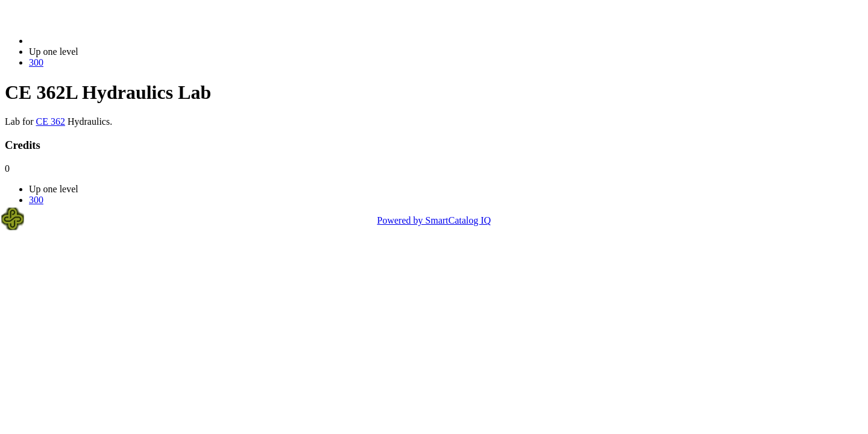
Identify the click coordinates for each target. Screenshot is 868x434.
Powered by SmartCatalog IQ (434, 220)
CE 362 (51, 121)
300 (36, 62)
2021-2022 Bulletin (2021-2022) (92, 41)
